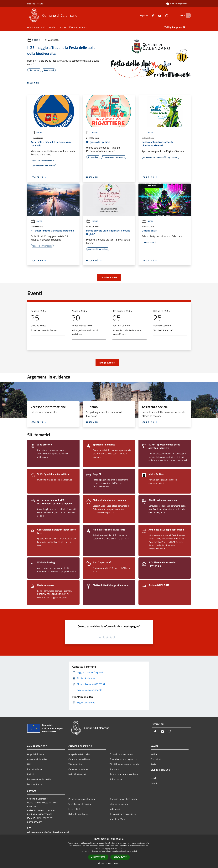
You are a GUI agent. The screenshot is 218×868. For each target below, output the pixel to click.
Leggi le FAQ (74, 809)
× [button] (215, 838)
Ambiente (114, 769)
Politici (30, 774)
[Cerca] (187, 15)
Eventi (154, 783)
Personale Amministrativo (40, 779)
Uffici (30, 764)
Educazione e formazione (121, 754)
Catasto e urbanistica (78, 769)
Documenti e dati (35, 784)
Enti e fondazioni (35, 769)
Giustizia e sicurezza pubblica (123, 759)
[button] (109, 863)
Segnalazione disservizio (80, 804)
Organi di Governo (36, 754)
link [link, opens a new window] (136, 851)
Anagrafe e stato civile (79, 754)
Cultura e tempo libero (79, 759)
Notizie (36, 40)
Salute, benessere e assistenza (124, 774)
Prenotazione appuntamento (82, 799)
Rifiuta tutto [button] (120, 857)
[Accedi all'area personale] (177, 4)
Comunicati (156, 759)
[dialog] (109, 851)
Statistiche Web (117, 819)
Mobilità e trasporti (77, 774)
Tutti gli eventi (107, 363)
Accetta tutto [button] (98, 857)
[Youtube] (156, 15)
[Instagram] (163, 15)
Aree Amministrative (37, 759)
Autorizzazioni (116, 779)
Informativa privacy (119, 804)
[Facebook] (149, 15)
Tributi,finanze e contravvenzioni (125, 764)
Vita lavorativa (75, 764)
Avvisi (154, 764)
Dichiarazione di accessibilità (123, 814)
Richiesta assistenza (78, 814)
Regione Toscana (35, 4)
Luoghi (154, 778)
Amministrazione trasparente (123, 799)
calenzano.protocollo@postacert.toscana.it (48, 832)
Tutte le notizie (109, 277)
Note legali (115, 809)
